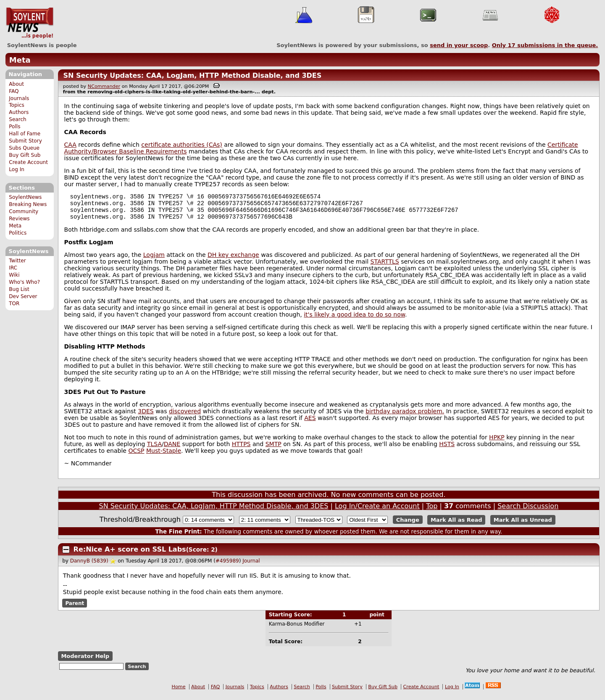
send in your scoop (459, 45)
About (16, 84)
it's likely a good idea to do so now (354, 320)
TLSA (154, 449)
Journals (19, 98)
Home (179, 692)
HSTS (447, 449)
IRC (13, 268)
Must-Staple (164, 456)
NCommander (104, 86)
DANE (172, 449)
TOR (14, 304)
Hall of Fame (25, 134)
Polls (14, 127)
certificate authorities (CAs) (181, 145)
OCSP (136, 456)
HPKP (497, 442)
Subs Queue (24, 148)
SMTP (274, 449)
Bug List (19, 289)
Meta (20, 60)
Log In (17, 169)
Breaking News (28, 204)
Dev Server (23, 296)
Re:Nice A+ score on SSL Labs (130, 554)
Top (432, 511)
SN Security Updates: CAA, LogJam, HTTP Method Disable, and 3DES (192, 75)
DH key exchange (233, 260)
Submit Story (25, 141)
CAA (70, 145)
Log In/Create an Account (377, 511)
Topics (17, 105)
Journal (251, 566)
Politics (18, 233)
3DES (146, 416)
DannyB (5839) (89, 566)
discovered (185, 416)
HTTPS (241, 449)
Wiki (14, 275)
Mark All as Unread (523, 525)
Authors (19, 112)
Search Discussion (528, 511)
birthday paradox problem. (405, 416)
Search (18, 119)
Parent (75, 608)
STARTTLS (385, 267)
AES (310, 423)
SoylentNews (30, 23)
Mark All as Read (456, 525)
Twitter (17, 261)
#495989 (227, 566)
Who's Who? (24, 282)
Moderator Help (85, 661)
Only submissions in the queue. (545, 45)
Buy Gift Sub (25, 155)
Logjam (154, 260)
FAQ (14, 91)
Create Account (28, 162)
